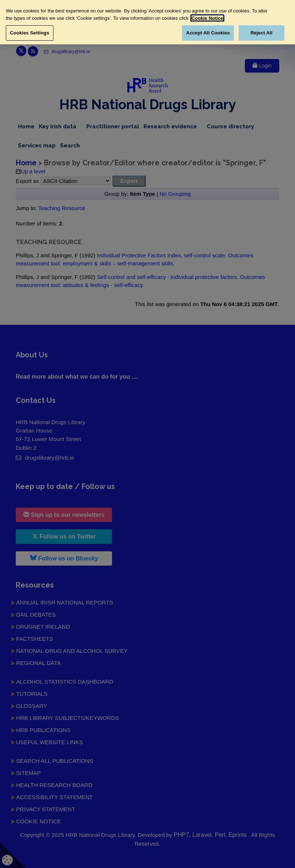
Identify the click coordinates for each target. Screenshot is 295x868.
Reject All (261, 33)
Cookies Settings (30, 33)
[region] (147, 22)
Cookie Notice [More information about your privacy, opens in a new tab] (207, 18)
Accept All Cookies (208, 33)
